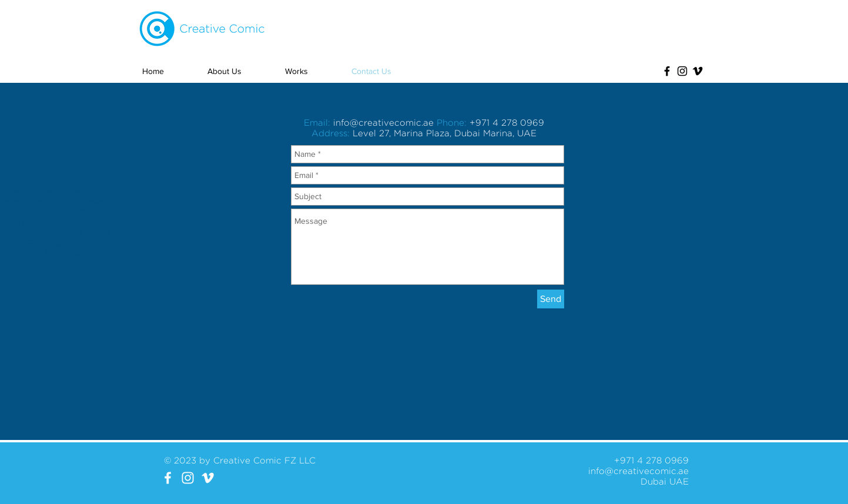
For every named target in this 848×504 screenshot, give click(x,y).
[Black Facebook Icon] (667, 71)
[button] (312, 71)
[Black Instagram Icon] (682, 71)
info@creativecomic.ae (383, 123)
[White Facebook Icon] (168, 478)
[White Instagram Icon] (188, 478)
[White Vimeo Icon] (208, 478)
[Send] (551, 299)
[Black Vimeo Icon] (698, 71)
